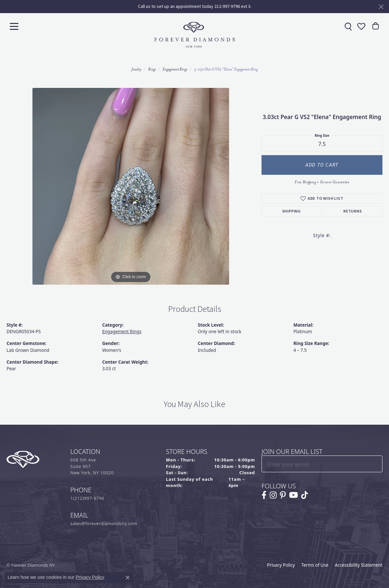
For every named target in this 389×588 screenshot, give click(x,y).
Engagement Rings (175, 69)
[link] (347, 26)
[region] (131, 186)
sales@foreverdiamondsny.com (104, 523)
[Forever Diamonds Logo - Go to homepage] (195, 35)
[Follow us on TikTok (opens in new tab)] (305, 495)
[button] (360, 26)
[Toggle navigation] (14, 26)
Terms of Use (315, 565)
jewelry (136, 69)
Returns (353, 211)
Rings (152, 69)
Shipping (292, 211)
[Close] (381, 7)
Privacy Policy (281, 565)
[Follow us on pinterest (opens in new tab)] (283, 495)
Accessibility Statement (359, 565)
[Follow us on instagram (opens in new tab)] (273, 495)
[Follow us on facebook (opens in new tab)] (264, 495)
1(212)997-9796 (88, 498)
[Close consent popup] (127, 578)
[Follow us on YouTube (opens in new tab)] (293, 495)
